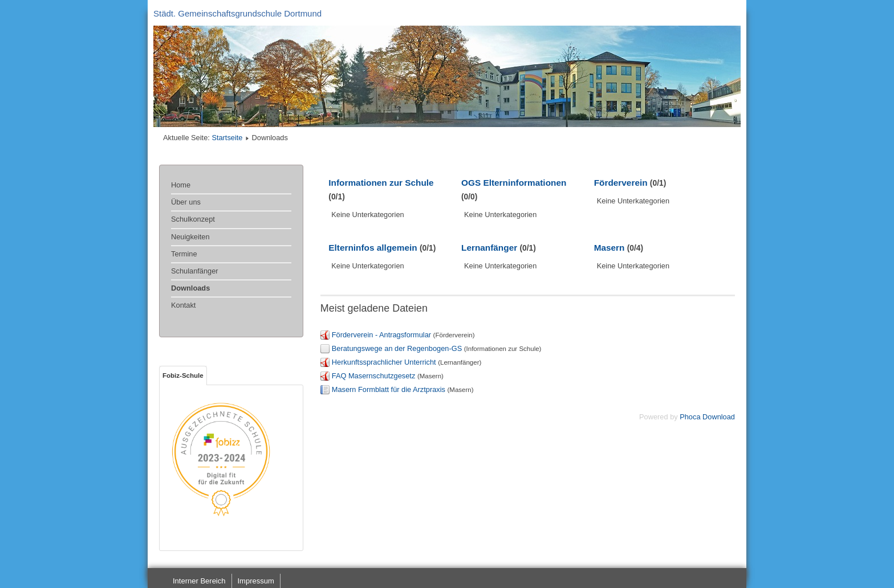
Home (181, 185)
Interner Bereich (199, 581)
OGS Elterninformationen (514, 183)
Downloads (190, 288)
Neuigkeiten (190, 237)
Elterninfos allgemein (373, 248)
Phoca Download (707, 417)
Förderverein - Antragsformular (381, 335)
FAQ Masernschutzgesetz (374, 376)
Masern (609, 248)
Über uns (186, 202)
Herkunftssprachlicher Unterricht (384, 362)
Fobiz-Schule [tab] (183, 375)
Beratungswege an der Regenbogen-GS (397, 348)
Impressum (256, 581)
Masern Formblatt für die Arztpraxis (389, 389)
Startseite (227, 138)
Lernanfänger (489, 248)
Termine (184, 254)
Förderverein (621, 183)
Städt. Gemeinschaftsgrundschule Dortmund (237, 13)
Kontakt (183, 305)
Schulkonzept (193, 219)
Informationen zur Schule (381, 183)
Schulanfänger (195, 271)
